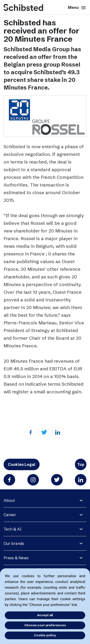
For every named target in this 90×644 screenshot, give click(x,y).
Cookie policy (45, 635)
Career (10, 515)
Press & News (16, 558)
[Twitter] (44, 432)
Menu (77, 8)
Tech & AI (12, 529)
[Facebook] (31, 432)
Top (81, 464)
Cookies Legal (22, 464)
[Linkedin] (58, 432)
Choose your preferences (45, 625)
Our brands (14, 543)
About (9, 500)
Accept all (45, 615)
